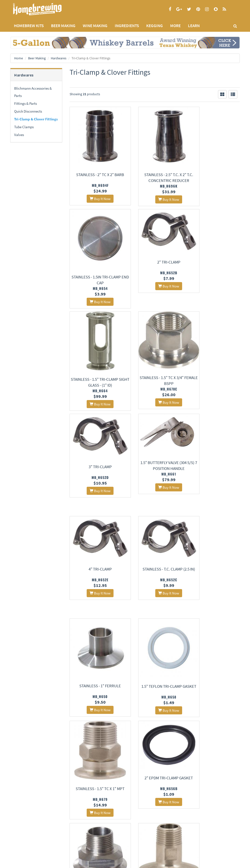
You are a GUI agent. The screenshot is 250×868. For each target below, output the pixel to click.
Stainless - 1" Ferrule (155, 452)
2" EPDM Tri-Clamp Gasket (155, 539)
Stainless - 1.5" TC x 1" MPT (95, 556)
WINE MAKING (95, 26)
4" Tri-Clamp (214, 359)
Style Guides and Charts (105, 836)
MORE (175, 26)
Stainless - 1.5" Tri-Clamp (214, 740)
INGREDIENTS (127, 26)
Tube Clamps (24, 127)
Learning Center (100, 830)
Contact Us (57, 823)
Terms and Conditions (25, 830)
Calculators (97, 842)
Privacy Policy (19, 823)
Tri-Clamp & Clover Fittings (36, 119)
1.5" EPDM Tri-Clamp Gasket (95, 745)
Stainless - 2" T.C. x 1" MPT (214, 547)
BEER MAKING (63, 26)
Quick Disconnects (28, 111)
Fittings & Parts (26, 103)
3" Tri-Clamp (95, 359)
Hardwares (59, 58)
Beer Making (37, 58)
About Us (60, 811)
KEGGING (155, 26)
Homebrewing (44, 9)
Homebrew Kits (29, 26)
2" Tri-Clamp (95, 256)
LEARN (194, 26)
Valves (19, 135)
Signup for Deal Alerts (155, 826)
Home (19, 58)
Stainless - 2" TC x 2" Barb (95, 175)
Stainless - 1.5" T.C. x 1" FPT (214, 648)
